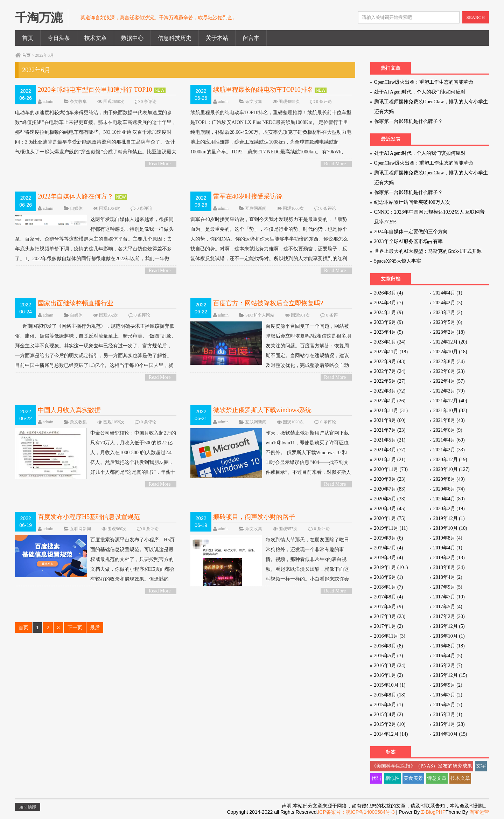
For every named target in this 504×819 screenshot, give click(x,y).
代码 (376, 778)
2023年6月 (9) (389, 322)
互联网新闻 (256, 208)
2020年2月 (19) (449, 509)
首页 (28, 38)
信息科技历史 (175, 38)
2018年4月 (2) (448, 577)
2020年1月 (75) (390, 518)
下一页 (75, 627)
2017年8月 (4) (389, 597)
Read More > (160, 164)
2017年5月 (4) (448, 607)
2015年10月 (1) (390, 685)
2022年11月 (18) (391, 352)
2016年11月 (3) (390, 636)
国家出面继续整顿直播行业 (76, 303)
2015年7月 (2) (448, 695)
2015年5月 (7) (448, 705)
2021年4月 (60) (449, 440)
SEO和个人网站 (260, 315)
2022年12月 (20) (450, 342)
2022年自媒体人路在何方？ (76, 196)
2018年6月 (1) (389, 577)
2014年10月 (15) (450, 734)
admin (48, 102)
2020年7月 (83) (390, 489)
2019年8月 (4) (448, 538)
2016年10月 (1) (449, 636)
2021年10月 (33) (450, 411)
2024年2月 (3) (448, 303)
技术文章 (96, 38)
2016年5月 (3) (389, 656)
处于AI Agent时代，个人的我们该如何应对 (420, 92)
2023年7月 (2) (448, 313)
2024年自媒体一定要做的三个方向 (411, 232)
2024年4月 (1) (448, 293)
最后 (95, 627)
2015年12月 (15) (450, 675)
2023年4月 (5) (389, 332)
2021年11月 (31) (391, 411)
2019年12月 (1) (449, 518)
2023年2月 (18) (449, 332)
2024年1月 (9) (389, 313)
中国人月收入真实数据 (69, 410)
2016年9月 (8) (389, 646)
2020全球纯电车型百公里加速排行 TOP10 (95, 90)
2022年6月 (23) (449, 371)
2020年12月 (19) (450, 460)
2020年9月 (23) (390, 479)
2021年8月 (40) (449, 420)
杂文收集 (78, 102)
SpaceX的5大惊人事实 (398, 261)
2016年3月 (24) (390, 665)
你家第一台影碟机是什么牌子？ (408, 121)
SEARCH (476, 17)
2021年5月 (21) (390, 440)
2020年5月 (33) (390, 499)
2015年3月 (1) (448, 714)
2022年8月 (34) (449, 362)
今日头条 (59, 38)
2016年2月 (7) (448, 665)
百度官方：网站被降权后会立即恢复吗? (268, 303)
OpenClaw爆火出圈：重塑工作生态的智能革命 (424, 82)
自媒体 (76, 208)
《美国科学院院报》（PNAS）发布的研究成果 (422, 766)
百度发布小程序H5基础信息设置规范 (89, 517)
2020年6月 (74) (449, 489)
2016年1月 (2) (389, 675)
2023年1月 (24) (390, 342)
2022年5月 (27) (390, 381)
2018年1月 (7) (389, 587)
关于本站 (217, 38)
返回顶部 (28, 807)
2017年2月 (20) (449, 616)
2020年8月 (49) (449, 479)
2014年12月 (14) (391, 734)
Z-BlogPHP (433, 812)
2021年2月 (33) (449, 450)
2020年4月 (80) (449, 499)
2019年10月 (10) (450, 528)
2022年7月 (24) (390, 371)
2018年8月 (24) (449, 567)
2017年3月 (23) (390, 616)
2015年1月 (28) (449, 724)
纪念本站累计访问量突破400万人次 (412, 202)
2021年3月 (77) (390, 450)
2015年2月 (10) (390, 724)
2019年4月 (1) (448, 548)
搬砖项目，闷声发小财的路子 (254, 517)
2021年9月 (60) (390, 420)
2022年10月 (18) (450, 352)
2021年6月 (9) (448, 430)
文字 (481, 766)
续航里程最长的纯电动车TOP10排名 (263, 90)
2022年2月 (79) (449, 391)
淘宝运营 (479, 812)
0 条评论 (149, 102)
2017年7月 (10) (449, 597)
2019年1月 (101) (391, 567)
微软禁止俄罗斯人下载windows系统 (262, 410)
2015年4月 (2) (389, 714)
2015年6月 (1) (389, 705)
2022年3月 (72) (390, 391)
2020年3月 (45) (390, 509)
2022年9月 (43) (390, 362)
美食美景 (413, 778)
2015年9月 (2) (448, 685)
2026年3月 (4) (389, 293)
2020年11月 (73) (391, 469)
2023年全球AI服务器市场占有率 (409, 241)
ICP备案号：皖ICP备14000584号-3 (356, 812)
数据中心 (132, 38)
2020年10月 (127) (451, 469)
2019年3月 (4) (389, 558)
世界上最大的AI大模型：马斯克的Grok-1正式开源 (428, 251)
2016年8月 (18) (449, 646)
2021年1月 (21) (390, 460)
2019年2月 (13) (449, 558)
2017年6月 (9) (389, 607)
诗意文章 (437, 778)
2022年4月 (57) (449, 381)
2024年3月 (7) (389, 303)
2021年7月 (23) (390, 430)
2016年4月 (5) (448, 656)
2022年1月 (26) (390, 401)
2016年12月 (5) (449, 626)
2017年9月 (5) (448, 587)
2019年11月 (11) (391, 528)
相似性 (392, 778)
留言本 (251, 38)
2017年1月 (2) (389, 626)
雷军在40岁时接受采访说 (248, 196)
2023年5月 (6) (448, 322)
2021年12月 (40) (450, 401)
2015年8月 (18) (390, 695)
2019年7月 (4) (389, 548)
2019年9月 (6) (389, 538)
